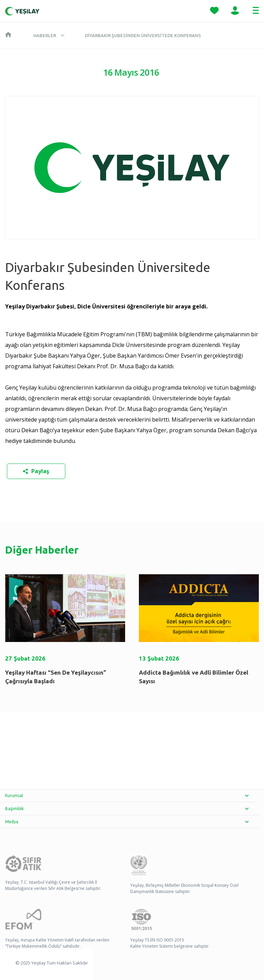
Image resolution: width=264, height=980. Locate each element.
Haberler (45, 35)
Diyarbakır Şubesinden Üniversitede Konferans (143, 35)
